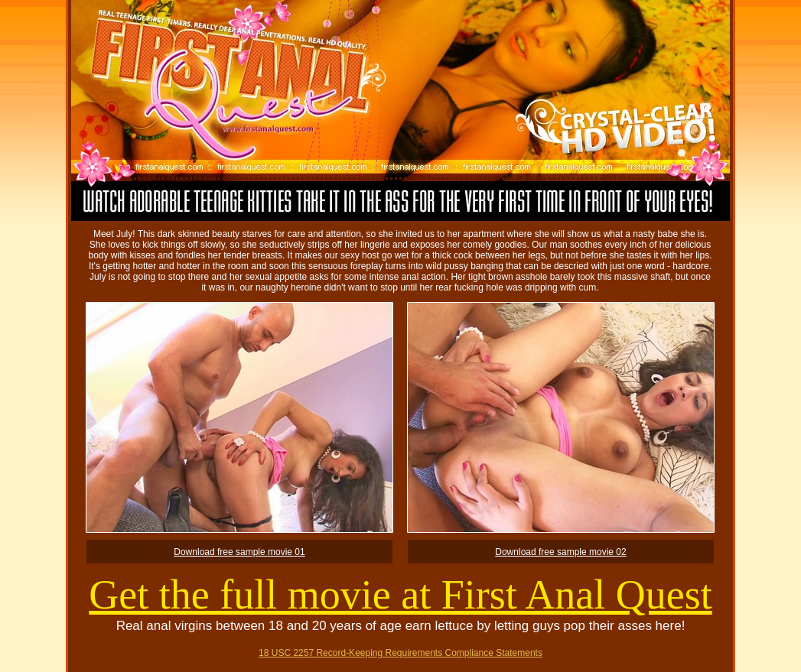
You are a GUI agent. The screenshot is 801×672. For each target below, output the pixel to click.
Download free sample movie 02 (560, 552)
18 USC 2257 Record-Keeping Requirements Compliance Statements (400, 653)
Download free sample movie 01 (239, 552)
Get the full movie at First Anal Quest (400, 595)
